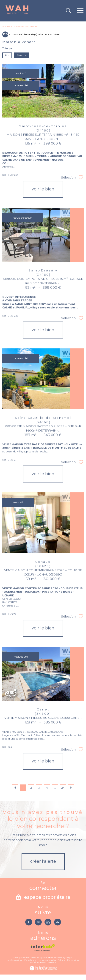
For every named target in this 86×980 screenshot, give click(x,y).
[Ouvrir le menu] (80, 11)
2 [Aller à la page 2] (31, 788)
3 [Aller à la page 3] (39, 788)
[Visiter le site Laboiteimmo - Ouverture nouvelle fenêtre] (43, 969)
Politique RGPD (38, 962)
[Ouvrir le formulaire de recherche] (68, 11)
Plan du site (30, 960)
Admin (61, 960)
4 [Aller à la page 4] (47, 788)
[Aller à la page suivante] (71, 788)
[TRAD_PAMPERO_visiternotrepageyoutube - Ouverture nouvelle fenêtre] (58, 922)
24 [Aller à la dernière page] (63, 788)
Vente (20, 27)
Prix (7, 55)
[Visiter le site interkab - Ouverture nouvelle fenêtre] (43, 948)
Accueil (7, 27)
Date (22, 55)
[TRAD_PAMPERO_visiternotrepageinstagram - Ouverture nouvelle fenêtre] (38, 922)
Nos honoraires (14, 960)
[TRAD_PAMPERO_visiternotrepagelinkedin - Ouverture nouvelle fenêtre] (48, 922)
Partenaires (73, 960)
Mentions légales (47, 960)
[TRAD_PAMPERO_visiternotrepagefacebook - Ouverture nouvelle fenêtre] (29, 922)
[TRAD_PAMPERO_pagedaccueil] (17, 14)
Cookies (52, 962)
